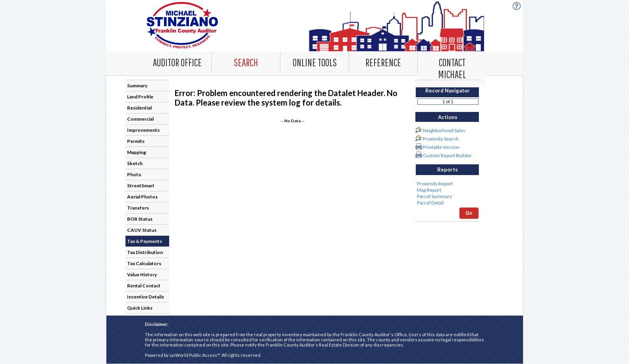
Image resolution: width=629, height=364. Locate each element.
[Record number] (448, 102)
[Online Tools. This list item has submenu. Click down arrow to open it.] (314, 62)
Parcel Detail (447, 203)
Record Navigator (448, 91)
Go (469, 213)
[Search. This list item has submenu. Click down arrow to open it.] (246, 62)
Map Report (447, 190)
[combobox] (246, 62)
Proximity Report (447, 184)
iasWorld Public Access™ (195, 355)
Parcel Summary (447, 196)
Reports (448, 169)
